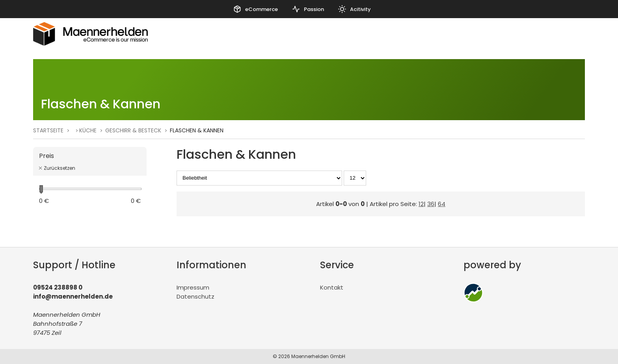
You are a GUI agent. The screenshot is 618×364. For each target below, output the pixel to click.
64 (442, 204)
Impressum (193, 287)
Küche (88, 130)
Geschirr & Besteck (133, 130)
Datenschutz (195, 296)
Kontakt (332, 287)
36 (431, 204)
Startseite (48, 130)
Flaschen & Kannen (197, 130)
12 (421, 204)
